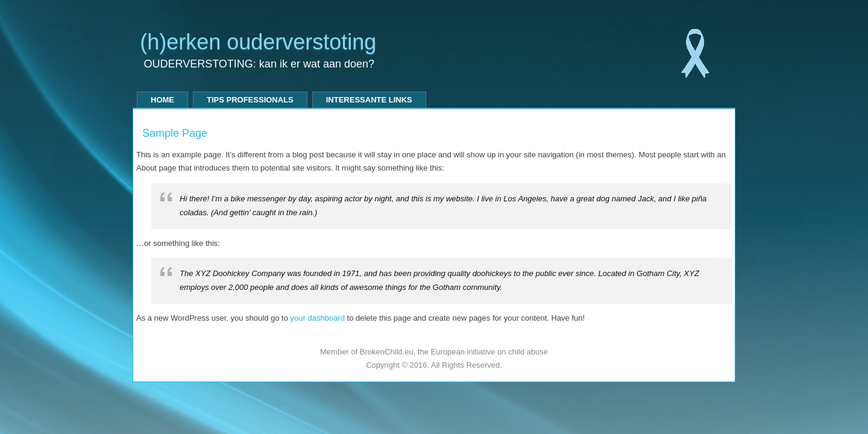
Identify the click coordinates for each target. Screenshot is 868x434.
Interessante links (369, 100)
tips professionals (250, 100)
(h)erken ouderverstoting (258, 42)
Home (162, 100)
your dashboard (318, 318)
